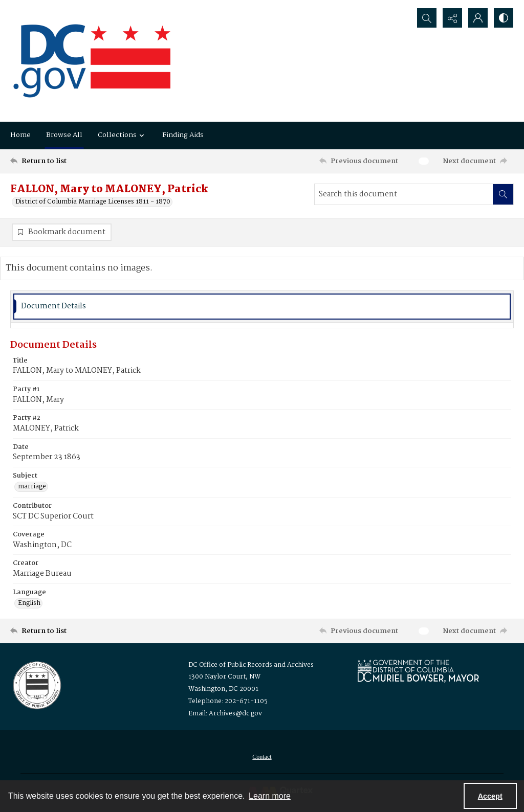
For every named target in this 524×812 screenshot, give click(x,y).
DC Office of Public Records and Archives (251, 665)
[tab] (262, 307)
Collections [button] (122, 135)
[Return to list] (79, 161)
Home (20, 135)
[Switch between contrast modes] (504, 18)
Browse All (64, 135)
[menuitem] (262, 757)
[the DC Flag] (92, 61)
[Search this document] (404, 194)
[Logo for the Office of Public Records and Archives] (36, 684)
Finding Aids (183, 135)
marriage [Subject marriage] (32, 487)
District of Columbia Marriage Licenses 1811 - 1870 (93, 202)
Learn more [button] (270, 796)
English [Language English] (29, 603)
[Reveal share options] (452, 18)
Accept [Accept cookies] (490, 796)
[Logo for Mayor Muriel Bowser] (418, 671)
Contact (262, 757)
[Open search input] (427, 18)
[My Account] (478, 18)
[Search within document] (503, 194)
